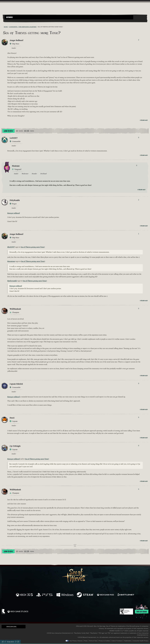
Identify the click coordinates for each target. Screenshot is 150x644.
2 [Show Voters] (139, 40)
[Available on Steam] (85, 595)
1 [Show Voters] (139, 234)
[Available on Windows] (65, 595)
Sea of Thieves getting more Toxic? (33, 247)
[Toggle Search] (10, 21)
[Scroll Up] (5, 642)
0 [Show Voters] (139, 138)
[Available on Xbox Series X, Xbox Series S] (24, 595)
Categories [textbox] (9, 17)
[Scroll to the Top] (3, 642)
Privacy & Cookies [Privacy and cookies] (104, 641)
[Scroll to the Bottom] (18, 642)
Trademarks (128, 641)
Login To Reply (8, 131)
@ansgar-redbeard (14, 213)
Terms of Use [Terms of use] (93, 641)
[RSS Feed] (3, 27)
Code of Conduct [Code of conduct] (117, 641)
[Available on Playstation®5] (45, 595)
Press (86, 641)
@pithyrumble (12, 281)
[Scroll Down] (16, 642)
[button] (69, 17)
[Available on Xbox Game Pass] (105, 595)
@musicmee (11, 261)
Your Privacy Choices (76, 641)
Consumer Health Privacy (141, 641)
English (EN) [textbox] (11, 627)
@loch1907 (11, 247)
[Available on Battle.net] (126, 595)
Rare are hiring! (142, 612)
